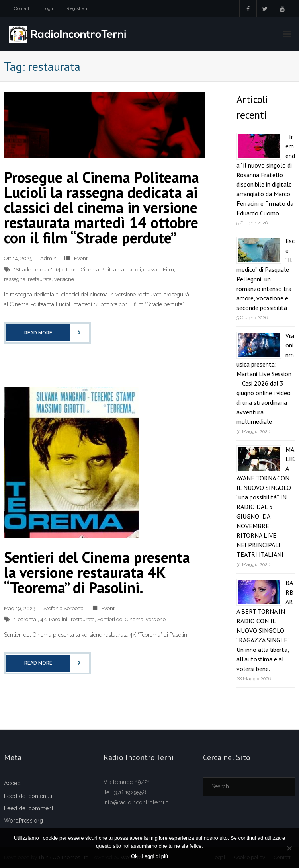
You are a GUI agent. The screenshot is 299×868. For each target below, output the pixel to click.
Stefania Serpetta (64, 608)
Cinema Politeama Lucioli (111, 270)
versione (64, 279)
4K (43, 619)
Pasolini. (59, 619)
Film (168, 270)
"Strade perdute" (33, 270)
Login (49, 8)
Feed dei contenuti (28, 796)
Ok (134, 856)
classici (152, 270)
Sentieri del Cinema (120, 619)
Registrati (77, 8)
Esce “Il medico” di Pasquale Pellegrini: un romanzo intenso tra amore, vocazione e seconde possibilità (266, 274)
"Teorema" (26, 619)
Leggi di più (155, 856)
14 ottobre (67, 270)
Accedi (13, 783)
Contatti (22, 8)
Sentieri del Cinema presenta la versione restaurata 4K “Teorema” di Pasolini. (97, 572)
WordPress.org (23, 821)
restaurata (40, 279)
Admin (48, 258)
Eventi (81, 258)
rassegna (15, 279)
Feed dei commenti (29, 808)
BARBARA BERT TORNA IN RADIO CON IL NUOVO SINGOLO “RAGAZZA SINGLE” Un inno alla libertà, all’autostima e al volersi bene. (265, 626)
